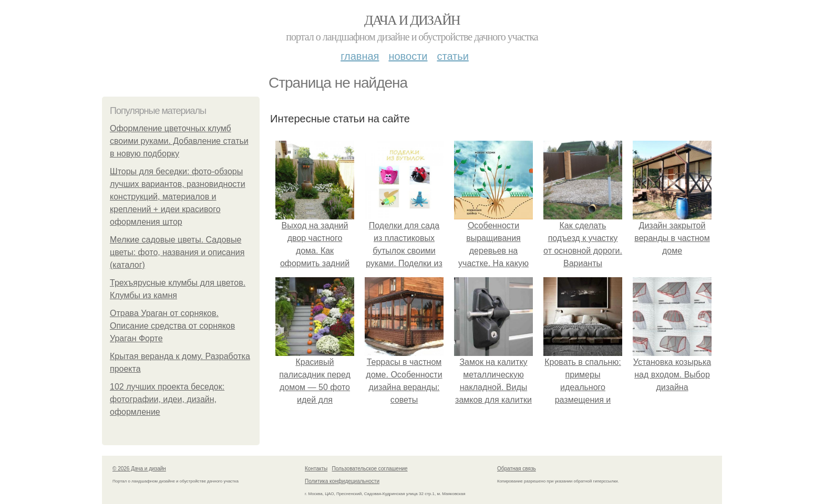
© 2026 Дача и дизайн (139, 469)
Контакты (316, 469)
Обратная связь (517, 469)
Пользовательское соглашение (370, 469)
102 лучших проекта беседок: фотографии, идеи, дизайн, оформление (167, 399)
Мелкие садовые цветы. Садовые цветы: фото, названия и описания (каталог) (177, 252)
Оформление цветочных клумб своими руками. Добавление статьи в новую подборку (179, 141)
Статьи (452, 56)
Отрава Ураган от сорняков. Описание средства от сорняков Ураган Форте (172, 326)
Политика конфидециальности (342, 481)
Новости (408, 56)
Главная (360, 56)
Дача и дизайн (412, 20)
